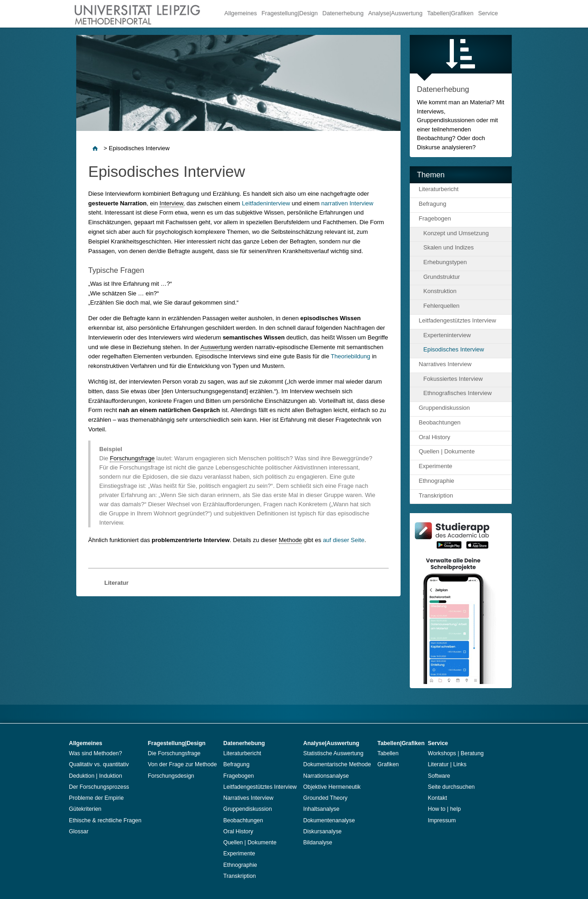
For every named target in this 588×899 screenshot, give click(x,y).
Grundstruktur (442, 277)
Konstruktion (440, 291)
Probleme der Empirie (96, 798)
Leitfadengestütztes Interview (458, 320)
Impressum (442, 820)
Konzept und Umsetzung (456, 233)
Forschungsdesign (171, 776)
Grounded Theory (325, 798)
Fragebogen (435, 218)
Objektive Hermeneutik (332, 787)
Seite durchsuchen (451, 787)
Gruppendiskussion (444, 408)
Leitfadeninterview (266, 203)
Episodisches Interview (454, 349)
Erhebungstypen (445, 262)
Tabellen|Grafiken (450, 13)
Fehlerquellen (442, 306)
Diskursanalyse (322, 831)
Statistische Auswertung (333, 753)
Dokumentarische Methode (337, 764)
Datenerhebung (343, 13)
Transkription (436, 495)
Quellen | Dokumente (447, 451)
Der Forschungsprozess (99, 787)
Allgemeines (240, 13)
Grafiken (388, 764)
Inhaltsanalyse (321, 809)
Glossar (79, 831)
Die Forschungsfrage (174, 753)
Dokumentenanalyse (329, 820)
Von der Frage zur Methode (182, 764)
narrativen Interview (347, 203)
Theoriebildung (351, 356)
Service (488, 13)
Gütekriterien (85, 809)
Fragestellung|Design (290, 13)
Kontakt (437, 798)
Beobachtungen (440, 422)
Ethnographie (437, 481)
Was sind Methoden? (96, 753)
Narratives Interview (445, 364)
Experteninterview (447, 335)
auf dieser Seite (344, 540)
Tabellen (388, 753)
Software (439, 776)
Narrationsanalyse (326, 776)
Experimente (436, 466)
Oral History (435, 437)
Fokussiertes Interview (453, 379)
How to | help (444, 809)
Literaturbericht (439, 189)
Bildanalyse (318, 842)
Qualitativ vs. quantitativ (99, 764)
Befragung (433, 204)
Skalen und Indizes (449, 247)
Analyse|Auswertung (395, 13)
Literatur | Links (447, 764)
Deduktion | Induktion (96, 776)
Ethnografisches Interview (458, 393)
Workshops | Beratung (456, 753)
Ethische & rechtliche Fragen (105, 820)
